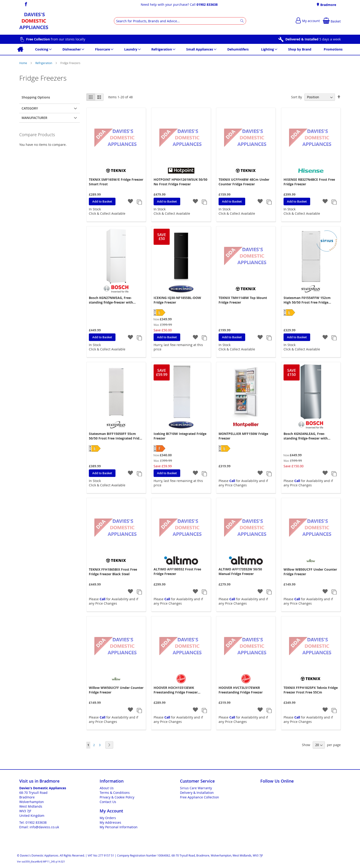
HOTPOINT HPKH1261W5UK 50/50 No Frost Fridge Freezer (180, 182)
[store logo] (34, 21)
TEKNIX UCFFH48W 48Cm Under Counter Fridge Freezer (244, 182)
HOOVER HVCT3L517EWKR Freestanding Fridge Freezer (241, 690)
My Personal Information (119, 827)
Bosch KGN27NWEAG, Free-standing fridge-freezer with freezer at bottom (111, 300)
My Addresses (110, 822)
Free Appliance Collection (200, 797)
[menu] (180, 49)
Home (24, 63)
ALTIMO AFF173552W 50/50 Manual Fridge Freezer (240, 571)
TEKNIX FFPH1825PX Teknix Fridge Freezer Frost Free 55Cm (311, 690)
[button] (131, 202)
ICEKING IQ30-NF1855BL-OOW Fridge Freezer (177, 300)
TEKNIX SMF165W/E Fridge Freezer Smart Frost (116, 182)
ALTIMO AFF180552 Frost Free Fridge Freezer (177, 571)
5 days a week (313, 39)
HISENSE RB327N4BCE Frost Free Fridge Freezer (309, 182)
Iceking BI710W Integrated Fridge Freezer (180, 436)
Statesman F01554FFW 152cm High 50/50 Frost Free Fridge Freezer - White (307, 300)
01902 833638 (207, 4)
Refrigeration (44, 63)
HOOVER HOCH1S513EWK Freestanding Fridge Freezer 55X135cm (176, 690)
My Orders (108, 818)
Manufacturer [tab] (34, 118)
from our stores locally (56, 39)
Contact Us (108, 802)
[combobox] (180, 21)
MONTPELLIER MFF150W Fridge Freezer (243, 436)
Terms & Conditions (115, 793)
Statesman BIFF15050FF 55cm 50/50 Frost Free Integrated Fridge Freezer (116, 436)
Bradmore (328, 5)
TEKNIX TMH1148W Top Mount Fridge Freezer (243, 300)
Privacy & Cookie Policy (117, 797)
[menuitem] (20, 49)
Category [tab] (30, 108)
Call (232, 481)
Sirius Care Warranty (196, 788)
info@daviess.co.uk (44, 827)
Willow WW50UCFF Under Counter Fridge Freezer (116, 690)
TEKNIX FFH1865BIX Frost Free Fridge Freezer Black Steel (113, 572)
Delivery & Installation (197, 793)
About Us (107, 788)
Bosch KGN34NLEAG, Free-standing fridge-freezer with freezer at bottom (306, 436)
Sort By (297, 97)
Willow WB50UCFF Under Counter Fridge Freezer (310, 572)
